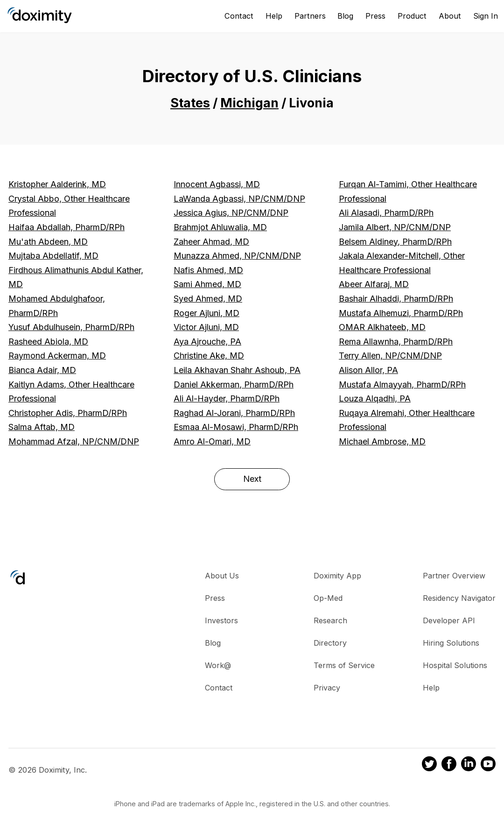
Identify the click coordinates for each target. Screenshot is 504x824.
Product (412, 16)
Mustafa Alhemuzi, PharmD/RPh (401, 313)
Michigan (249, 103)
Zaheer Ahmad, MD (211, 242)
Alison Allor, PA (368, 370)
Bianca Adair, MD (42, 370)
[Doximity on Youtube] (488, 765)
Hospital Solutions (455, 665)
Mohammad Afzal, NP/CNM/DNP (74, 441)
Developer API (449, 620)
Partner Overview (454, 576)
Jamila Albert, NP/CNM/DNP (395, 227)
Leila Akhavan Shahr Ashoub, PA (237, 370)
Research (330, 620)
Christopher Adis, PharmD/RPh (68, 413)
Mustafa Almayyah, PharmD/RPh (402, 384)
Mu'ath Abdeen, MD (48, 242)
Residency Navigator (459, 598)
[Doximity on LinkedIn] (469, 765)
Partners (310, 16)
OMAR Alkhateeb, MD (382, 327)
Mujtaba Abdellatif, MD (53, 256)
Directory (330, 643)
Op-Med (328, 598)
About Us (222, 576)
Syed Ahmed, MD (208, 299)
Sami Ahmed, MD (207, 284)
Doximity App (337, 576)
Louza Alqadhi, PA (375, 398)
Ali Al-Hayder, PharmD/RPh (227, 398)
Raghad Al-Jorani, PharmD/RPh (234, 413)
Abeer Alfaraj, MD (374, 284)
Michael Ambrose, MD (382, 441)
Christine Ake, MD (209, 356)
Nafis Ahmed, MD (208, 270)
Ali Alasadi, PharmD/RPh (386, 213)
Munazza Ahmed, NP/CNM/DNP (237, 256)
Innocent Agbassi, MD (217, 184)
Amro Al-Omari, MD (212, 441)
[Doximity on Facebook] (449, 765)
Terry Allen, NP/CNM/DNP (390, 356)
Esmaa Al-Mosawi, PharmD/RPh (236, 427)
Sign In (486, 16)
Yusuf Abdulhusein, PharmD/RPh (71, 327)
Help (274, 16)
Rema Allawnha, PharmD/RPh (396, 342)
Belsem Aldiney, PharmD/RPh (395, 242)
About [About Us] (450, 16)
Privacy (327, 688)
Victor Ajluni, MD (206, 327)
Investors (221, 620)
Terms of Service (344, 665)
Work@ (218, 665)
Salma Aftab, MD (42, 427)
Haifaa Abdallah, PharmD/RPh (66, 227)
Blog (345, 16)
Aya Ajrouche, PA (207, 342)
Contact (239, 16)
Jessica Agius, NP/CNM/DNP (231, 213)
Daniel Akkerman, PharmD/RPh (234, 384)
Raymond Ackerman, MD (57, 356)
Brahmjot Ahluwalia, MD (220, 227)
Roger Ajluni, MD (206, 313)
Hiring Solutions (451, 643)
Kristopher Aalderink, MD (57, 184)
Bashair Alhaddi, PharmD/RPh (396, 299)
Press (375, 16)
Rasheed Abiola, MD (48, 342)
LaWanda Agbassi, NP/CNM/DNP (239, 199)
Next (252, 479)
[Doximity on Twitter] (429, 765)
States (190, 103)
